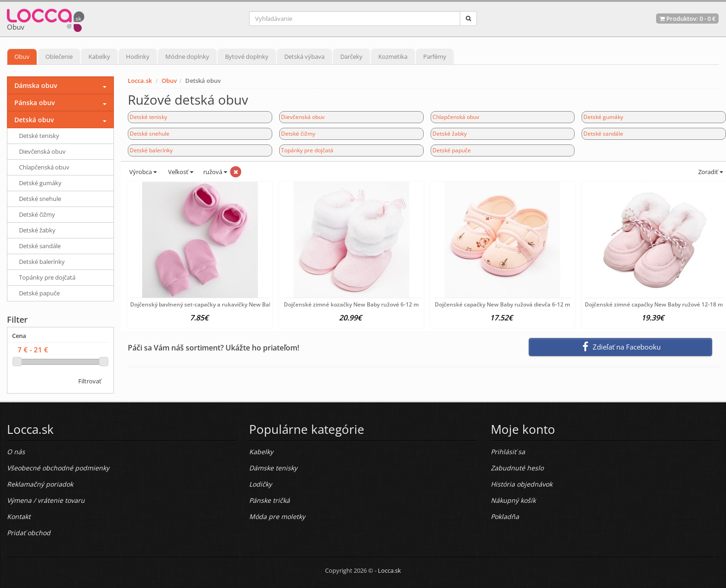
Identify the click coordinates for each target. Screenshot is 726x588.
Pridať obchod (29, 533)
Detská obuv (34, 120)
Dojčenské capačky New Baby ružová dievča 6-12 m (502, 304)
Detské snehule (150, 134)
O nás (16, 452)
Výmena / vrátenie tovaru (46, 500)
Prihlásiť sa (508, 452)
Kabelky (99, 56)
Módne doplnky (187, 56)
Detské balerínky (151, 150)
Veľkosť (180, 172)
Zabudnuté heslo (517, 468)
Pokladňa (505, 516)
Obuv (22, 56)
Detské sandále (603, 134)
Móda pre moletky (277, 516)
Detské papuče (452, 150)
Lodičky (260, 484)
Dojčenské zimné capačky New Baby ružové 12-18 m (654, 304)
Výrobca (142, 172)
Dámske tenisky (273, 468)
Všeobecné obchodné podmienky (58, 468)
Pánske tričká (269, 500)
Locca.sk (140, 81)
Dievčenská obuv (303, 117)
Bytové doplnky (247, 56)
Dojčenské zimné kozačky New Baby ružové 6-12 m (351, 304)
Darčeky (351, 56)
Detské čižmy (298, 134)
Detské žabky (450, 134)
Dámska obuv (36, 85)
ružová (215, 172)
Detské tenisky (148, 117)
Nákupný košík (513, 500)
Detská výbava (304, 56)
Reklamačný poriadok (40, 484)
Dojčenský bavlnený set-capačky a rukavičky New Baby (203, 304)
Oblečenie (59, 56)
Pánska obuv (34, 103)
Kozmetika (393, 56)
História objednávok (522, 484)
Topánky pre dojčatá (307, 150)
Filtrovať (90, 381)
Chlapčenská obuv (456, 117)
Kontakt (19, 516)
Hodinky (138, 56)
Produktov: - (687, 19)
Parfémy (435, 56)
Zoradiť (710, 172)
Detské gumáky (603, 117)
